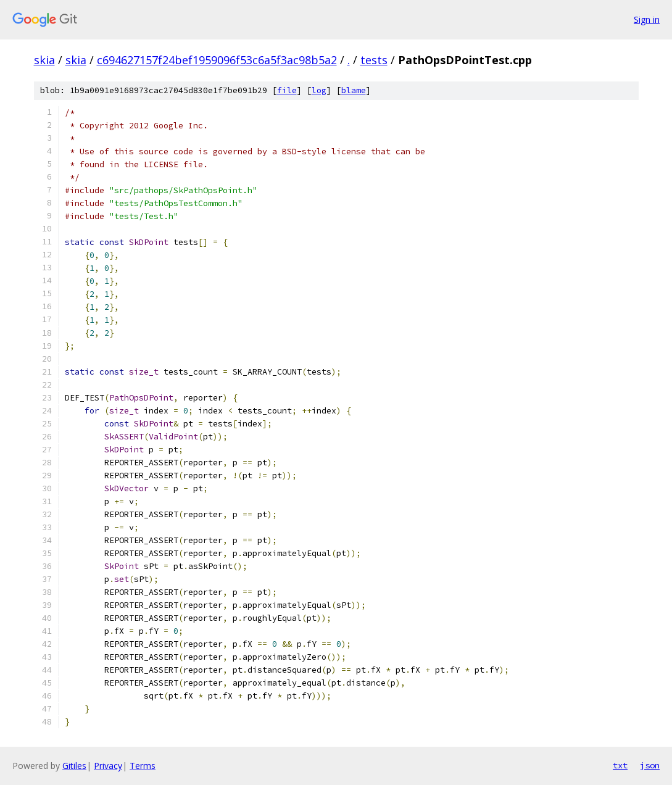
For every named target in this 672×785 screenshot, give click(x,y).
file (287, 90)
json (650, 765)
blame (354, 90)
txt (620, 765)
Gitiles (74, 766)
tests (374, 60)
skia (44, 60)
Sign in (647, 19)
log (319, 90)
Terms (143, 766)
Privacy (108, 766)
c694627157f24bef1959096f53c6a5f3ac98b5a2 (217, 60)
